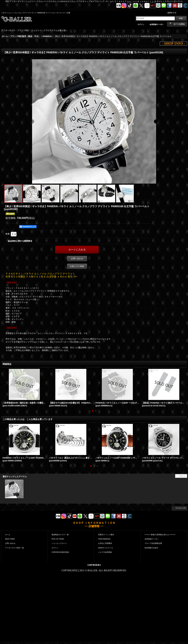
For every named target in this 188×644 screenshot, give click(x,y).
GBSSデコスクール (106, 548)
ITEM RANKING (104, 539)
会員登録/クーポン (157, 24)
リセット (182, 476)
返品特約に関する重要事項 (20, 241)
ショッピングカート (59, 543)
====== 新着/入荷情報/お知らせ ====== (160, 535)
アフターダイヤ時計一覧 (14, 548)
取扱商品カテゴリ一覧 (60, 535)
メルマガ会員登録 (105, 552)
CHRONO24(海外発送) (60, 552)
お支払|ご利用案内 (105, 543)
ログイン (141, 24)
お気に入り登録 (77, 266)
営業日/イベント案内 (106, 535)
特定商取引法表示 (151, 548)
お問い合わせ (77, 259)
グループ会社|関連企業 (153, 543)
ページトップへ (181, 508)
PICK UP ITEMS (58, 539)
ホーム (8, 535)
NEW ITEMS (10, 539)
